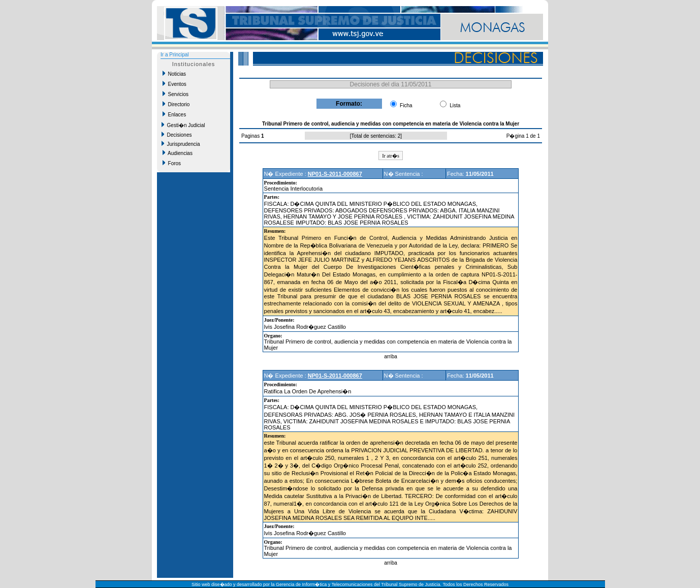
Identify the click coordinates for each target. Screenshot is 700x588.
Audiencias (178, 153)
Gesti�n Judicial (183, 125)
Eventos (174, 84)
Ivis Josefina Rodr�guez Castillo (305, 327)
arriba (391, 357)
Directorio (176, 104)
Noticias (174, 74)
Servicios (176, 94)
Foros (172, 163)
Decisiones (177, 135)
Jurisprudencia (181, 144)
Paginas (251, 136)
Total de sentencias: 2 (376, 136)
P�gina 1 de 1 (523, 136)
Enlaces (174, 114)
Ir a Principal (175, 55)
